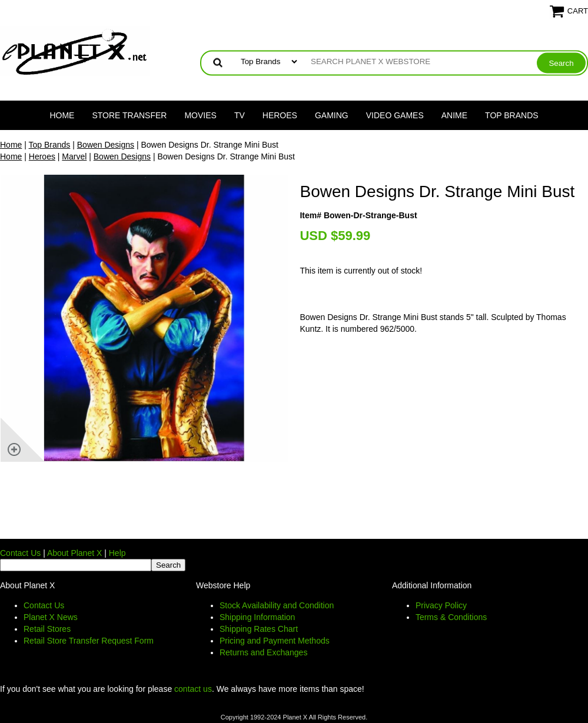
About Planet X (74, 553)
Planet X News (51, 617)
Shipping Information (257, 617)
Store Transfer (129, 115)
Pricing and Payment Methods (275, 641)
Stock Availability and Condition (277, 605)
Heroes (280, 115)
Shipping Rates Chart (259, 629)
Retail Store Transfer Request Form (89, 641)
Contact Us (20, 553)
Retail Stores (47, 629)
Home (62, 115)
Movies (200, 115)
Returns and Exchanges (263, 652)
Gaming (332, 115)
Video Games (395, 115)
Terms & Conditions (451, 617)
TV (240, 115)
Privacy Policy (441, 605)
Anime (454, 115)
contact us (193, 689)
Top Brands (512, 115)
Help (117, 553)
